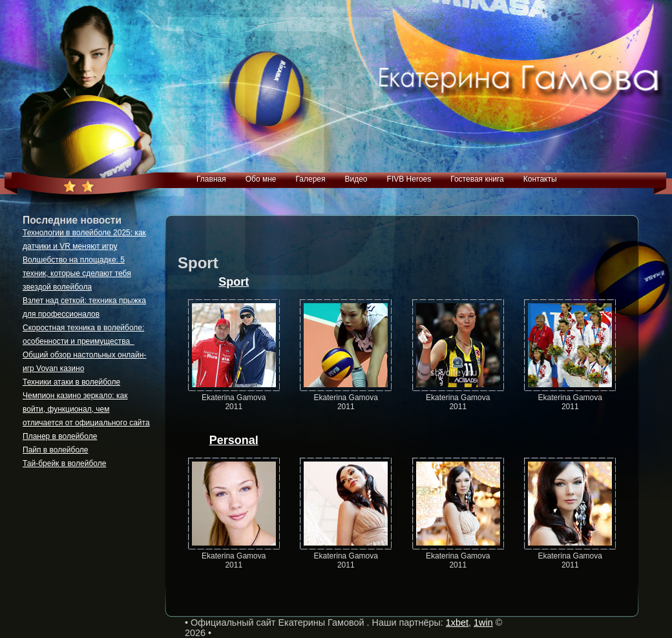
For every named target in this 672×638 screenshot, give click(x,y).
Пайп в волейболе (56, 450)
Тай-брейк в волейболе (64, 463)
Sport (234, 282)
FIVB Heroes (409, 179)
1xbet (457, 622)
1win (483, 622)
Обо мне (261, 179)
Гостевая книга (477, 179)
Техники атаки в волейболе (71, 382)
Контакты (540, 179)
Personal (234, 440)
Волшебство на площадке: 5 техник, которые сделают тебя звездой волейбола (77, 273)
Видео (356, 179)
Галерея (310, 179)
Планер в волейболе (60, 436)
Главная (211, 179)
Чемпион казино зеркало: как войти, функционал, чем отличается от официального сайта (86, 409)
